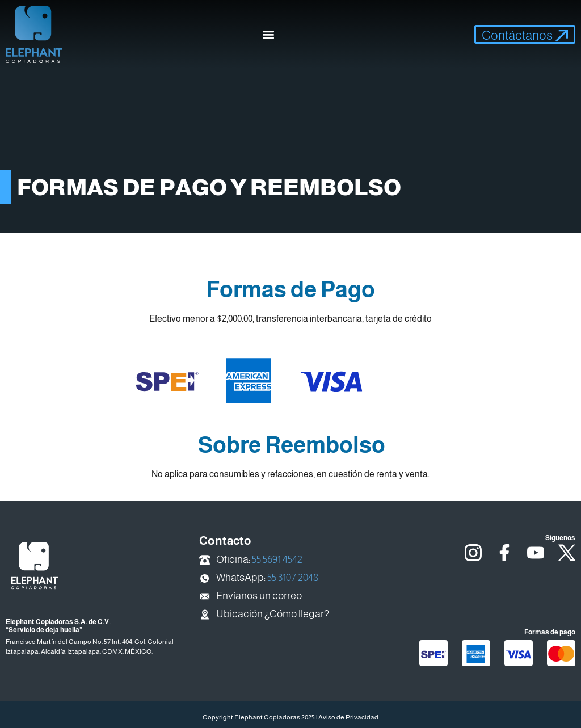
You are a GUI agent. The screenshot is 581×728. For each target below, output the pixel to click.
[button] (269, 34)
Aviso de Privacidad (348, 717)
